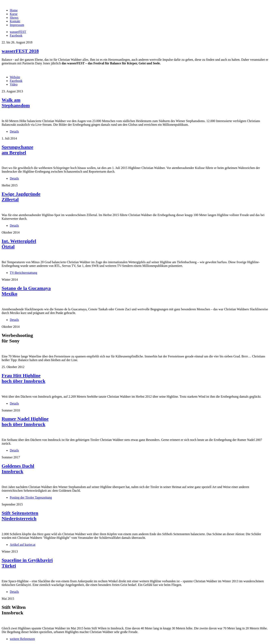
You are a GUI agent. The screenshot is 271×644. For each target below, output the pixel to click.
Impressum (17, 25)
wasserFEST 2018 (20, 51)
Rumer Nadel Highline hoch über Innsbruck (25, 422)
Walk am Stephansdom (16, 103)
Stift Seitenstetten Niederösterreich (20, 516)
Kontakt (15, 21)
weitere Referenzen (22, 639)
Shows (14, 18)
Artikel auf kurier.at (23, 545)
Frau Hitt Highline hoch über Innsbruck (24, 378)
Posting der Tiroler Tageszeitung (31, 497)
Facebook (16, 81)
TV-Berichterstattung (23, 273)
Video (14, 84)
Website (15, 77)
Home (14, 10)
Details (14, 132)
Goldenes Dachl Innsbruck (18, 469)
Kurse (14, 14)
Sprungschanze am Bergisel (17, 150)
